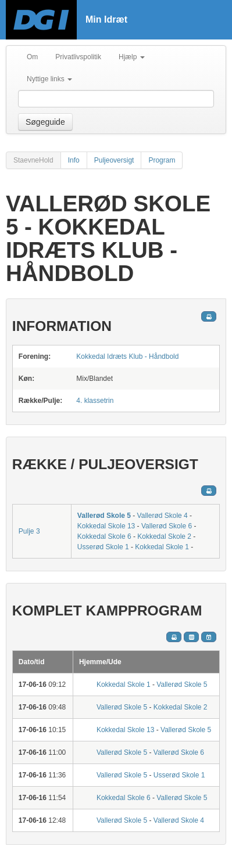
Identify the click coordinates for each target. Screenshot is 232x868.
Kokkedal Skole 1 (162, 547)
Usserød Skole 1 (103, 547)
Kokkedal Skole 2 (164, 536)
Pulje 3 (29, 531)
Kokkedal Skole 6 (104, 536)
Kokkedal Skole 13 (106, 526)
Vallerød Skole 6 (167, 526)
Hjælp (132, 57)
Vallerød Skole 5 (104, 516)
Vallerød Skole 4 (163, 516)
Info (74, 160)
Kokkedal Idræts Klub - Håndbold (127, 356)
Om (32, 57)
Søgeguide (45, 122)
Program (162, 160)
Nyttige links (49, 79)
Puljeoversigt (114, 160)
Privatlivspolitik (78, 57)
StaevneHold (33, 160)
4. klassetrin (95, 401)
